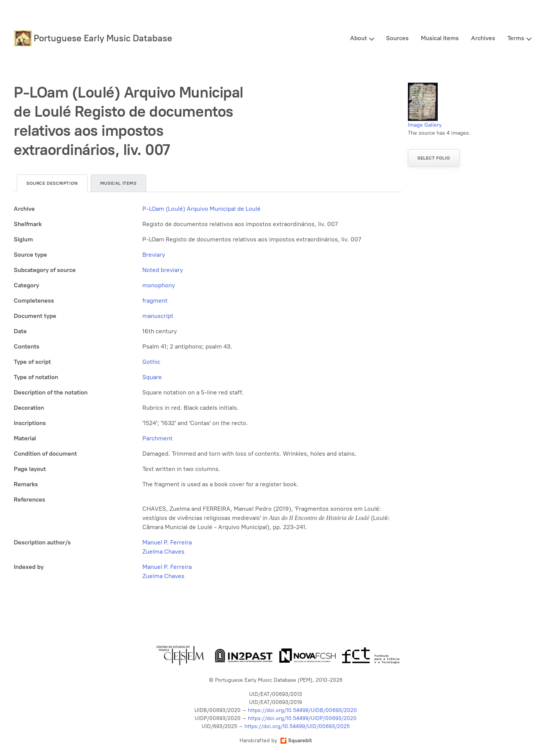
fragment (155, 301)
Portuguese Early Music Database (103, 38)
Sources (397, 38)
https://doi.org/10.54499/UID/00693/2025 (297, 726)
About (359, 38)
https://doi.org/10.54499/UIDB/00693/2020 (302, 710)
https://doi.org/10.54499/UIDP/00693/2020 (302, 718)
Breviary (154, 255)
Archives (483, 38)
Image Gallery (425, 125)
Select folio (434, 158)
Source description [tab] (52, 183)
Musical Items (440, 38)
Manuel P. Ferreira (167, 542)
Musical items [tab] (118, 183)
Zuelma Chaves (163, 552)
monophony (159, 285)
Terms (516, 38)
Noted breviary (163, 270)
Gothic (151, 362)
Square (152, 377)
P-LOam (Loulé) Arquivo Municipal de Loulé (201, 209)
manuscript (158, 316)
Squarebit (296, 741)
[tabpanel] (208, 393)
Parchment (157, 438)
